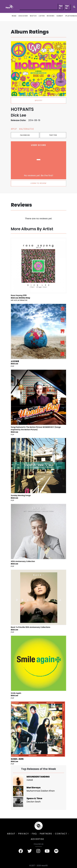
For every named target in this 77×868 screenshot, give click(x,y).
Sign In (61, 7)
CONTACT (61, 834)
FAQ (34, 834)
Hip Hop (14, 300)
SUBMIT (60, 16)
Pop (12, 366)
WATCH (33, 16)
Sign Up (67, 7)
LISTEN (42, 16)
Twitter (53, 135)
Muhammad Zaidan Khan (41, 791)
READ (14, 16)
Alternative (22, 300)
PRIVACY (24, 834)
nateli (30, 780)
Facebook (25, 135)
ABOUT (11, 834)
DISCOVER (23, 16)
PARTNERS (46, 834)
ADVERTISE (37, 839)
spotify (39, 100)
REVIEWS (51, 16)
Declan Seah (34, 802)
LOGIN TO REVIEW (38, 183)
